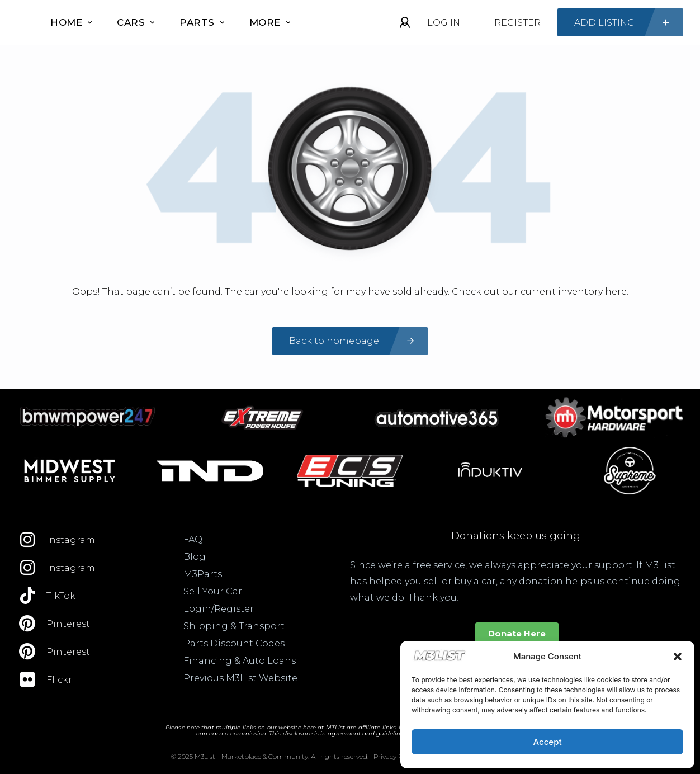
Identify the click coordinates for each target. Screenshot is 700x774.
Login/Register (219, 609)
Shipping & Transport (234, 626)
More (270, 22)
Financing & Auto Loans (240, 661)
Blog (195, 557)
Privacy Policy (395, 756)
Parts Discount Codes (234, 643)
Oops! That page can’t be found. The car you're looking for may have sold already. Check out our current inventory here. (350, 292)
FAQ (193, 539)
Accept (547, 742)
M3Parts (203, 574)
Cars (136, 22)
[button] (678, 657)
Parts (202, 22)
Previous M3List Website (240, 678)
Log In (444, 23)
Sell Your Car (213, 591)
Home (71, 22)
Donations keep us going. (517, 536)
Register (517, 23)
